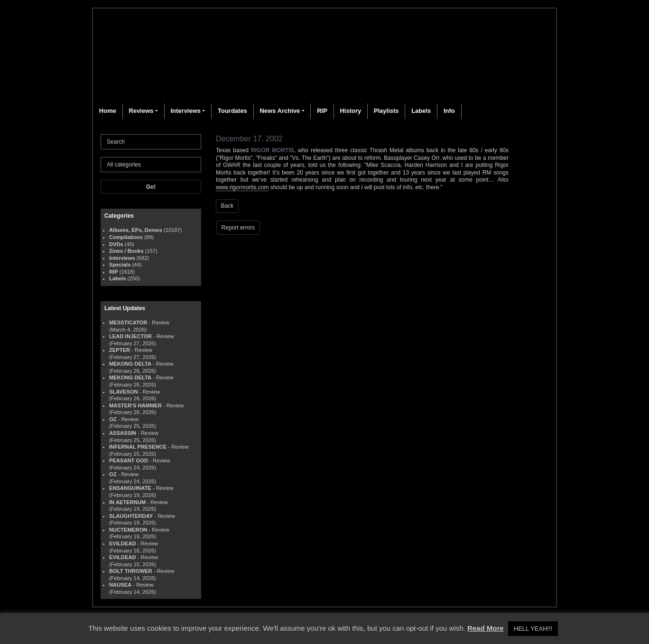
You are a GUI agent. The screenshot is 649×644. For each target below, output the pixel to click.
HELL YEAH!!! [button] (533, 629)
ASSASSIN (123, 433)
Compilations (126, 237)
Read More (486, 628)
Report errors (238, 228)
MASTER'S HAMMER (135, 405)
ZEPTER (120, 350)
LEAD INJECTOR (130, 336)
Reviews (141, 111)
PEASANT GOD (129, 460)
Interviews (185, 111)
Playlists (386, 111)
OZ (113, 419)
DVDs (116, 244)
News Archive (280, 111)
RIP (322, 111)
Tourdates (232, 111)
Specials (120, 265)
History (350, 111)
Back (227, 206)
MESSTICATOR (128, 322)
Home (108, 111)
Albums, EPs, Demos (136, 230)
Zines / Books (126, 251)
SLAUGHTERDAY (131, 516)
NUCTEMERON (128, 530)
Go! (151, 187)
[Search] (151, 142)
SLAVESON (124, 392)
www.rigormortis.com (242, 187)
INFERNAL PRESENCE (138, 447)
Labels (421, 111)
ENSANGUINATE (130, 488)
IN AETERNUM (127, 502)
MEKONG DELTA (130, 364)
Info (449, 111)
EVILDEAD (123, 543)
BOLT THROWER (131, 571)
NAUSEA (120, 585)
